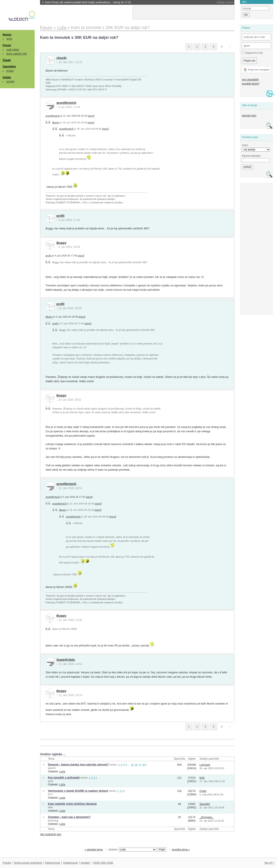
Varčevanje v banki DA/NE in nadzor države (78, 791)
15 (132, 764)
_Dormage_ (206, 817)
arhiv (9, 39)
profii (60, 216)
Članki (7, 60)
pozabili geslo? (250, 84)
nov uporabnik (250, 80)
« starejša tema (94, 850)
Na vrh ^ (269, 863)
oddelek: (132, 850)
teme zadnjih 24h (17, 54)
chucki (62, 58)
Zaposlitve (9, 67)
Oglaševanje (70, 863)
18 (144, 764)
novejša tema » (181, 850)
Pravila (7, 863)
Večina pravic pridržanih (28, 863)
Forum (7, 45)
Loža (62, 772)
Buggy (56, 122)
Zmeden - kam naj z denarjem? (69, 817)
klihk (50, 807)
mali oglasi (13, 50)
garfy (51, 781)
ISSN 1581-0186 (103, 863)
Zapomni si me (252, 53)
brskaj (10, 71)
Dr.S (50, 794)
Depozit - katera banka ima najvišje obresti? (78, 764)
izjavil (91, 116)
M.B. (202, 778)
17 (140, 764)
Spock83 (205, 804)
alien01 (52, 768)
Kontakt (85, 863)
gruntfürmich (66, 103)
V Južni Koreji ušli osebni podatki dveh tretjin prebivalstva (87, 2)
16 (136, 764)
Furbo (203, 791)
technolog (53, 821)
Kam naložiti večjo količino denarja (72, 804)
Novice (7, 35)
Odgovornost (52, 863)
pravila (10, 82)
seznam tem (249, 116)
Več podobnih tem (51, 834)
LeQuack (205, 765)
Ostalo (7, 77)
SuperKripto (66, 660)
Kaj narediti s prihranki (64, 777)
